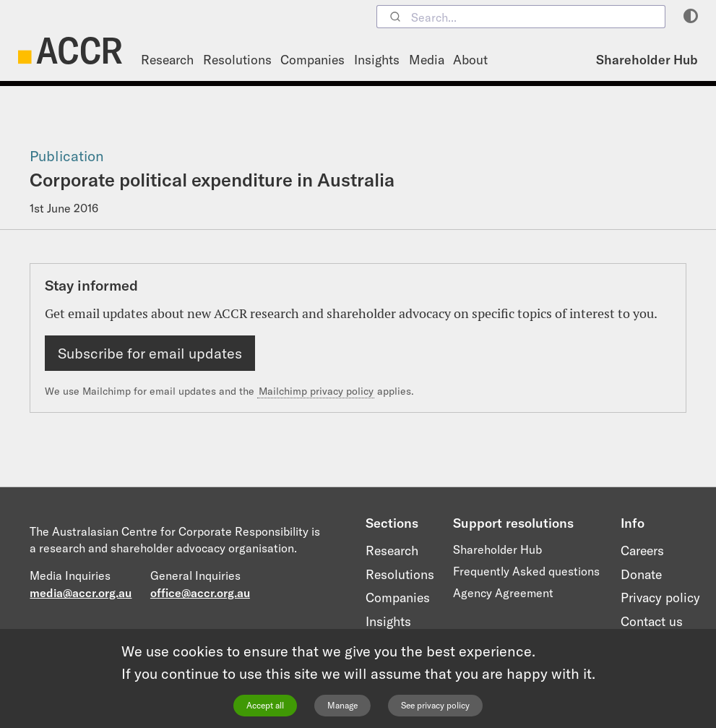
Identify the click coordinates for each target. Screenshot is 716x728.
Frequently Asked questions (526, 571)
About (470, 60)
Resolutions (237, 60)
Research (167, 60)
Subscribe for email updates (150, 353)
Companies (312, 60)
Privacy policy (660, 598)
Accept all (265, 705)
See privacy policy (435, 705)
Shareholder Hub (647, 60)
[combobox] (521, 17)
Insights (377, 60)
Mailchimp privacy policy (316, 391)
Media (427, 60)
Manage (342, 705)
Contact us (652, 621)
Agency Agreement (503, 593)
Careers (642, 551)
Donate (641, 574)
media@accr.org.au (81, 593)
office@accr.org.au (200, 593)
